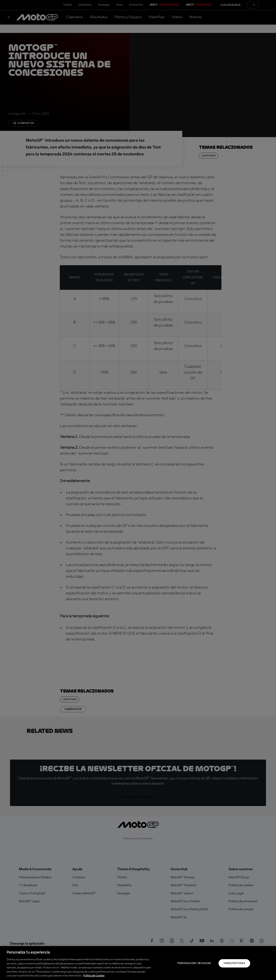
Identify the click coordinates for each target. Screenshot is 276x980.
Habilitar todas (234, 963)
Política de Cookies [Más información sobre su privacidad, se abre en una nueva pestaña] (94, 976)
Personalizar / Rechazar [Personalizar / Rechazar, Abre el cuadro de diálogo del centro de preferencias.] (194, 963)
